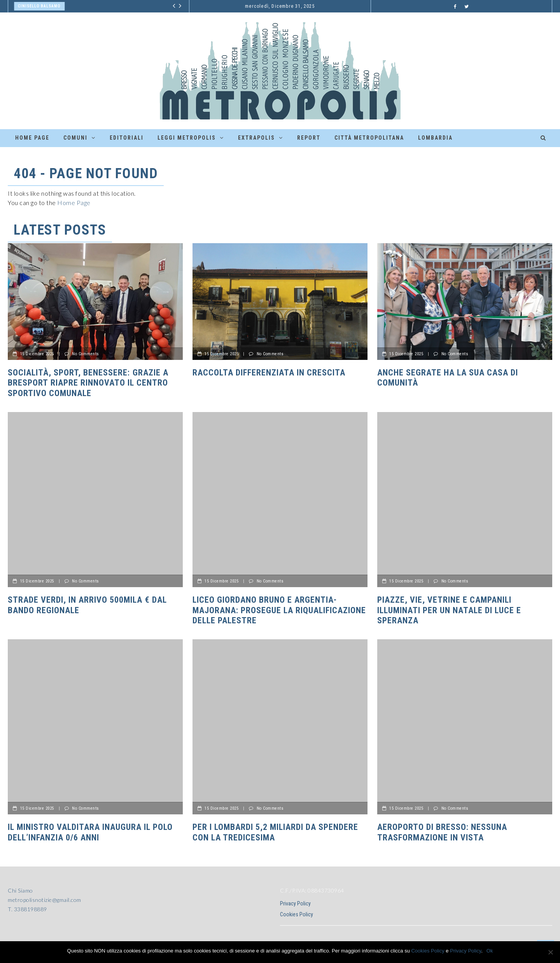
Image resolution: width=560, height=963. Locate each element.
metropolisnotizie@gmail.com (45, 900)
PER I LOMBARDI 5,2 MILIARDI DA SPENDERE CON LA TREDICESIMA (275, 832)
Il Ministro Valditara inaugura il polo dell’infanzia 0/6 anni (90, 832)
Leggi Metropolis (187, 138)
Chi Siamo (20, 890)
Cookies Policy (297, 914)
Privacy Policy (295, 903)
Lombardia (435, 138)
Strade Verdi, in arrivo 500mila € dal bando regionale (87, 605)
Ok (490, 951)
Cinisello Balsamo (39, 6)
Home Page (32, 138)
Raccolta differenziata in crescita (269, 373)
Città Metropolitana (369, 138)
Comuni (75, 138)
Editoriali (127, 138)
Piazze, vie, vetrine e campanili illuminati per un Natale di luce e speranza (449, 610)
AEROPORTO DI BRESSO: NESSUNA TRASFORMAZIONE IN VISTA (442, 832)
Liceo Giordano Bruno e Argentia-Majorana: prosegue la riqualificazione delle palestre (279, 610)
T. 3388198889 (27, 909)
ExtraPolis (256, 138)
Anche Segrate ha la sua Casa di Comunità (448, 378)
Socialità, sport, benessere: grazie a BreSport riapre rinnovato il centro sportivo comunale (88, 383)
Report (309, 138)
